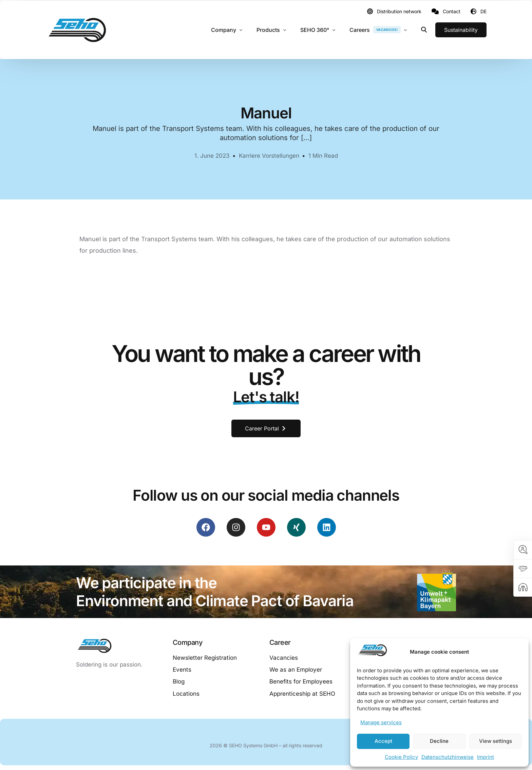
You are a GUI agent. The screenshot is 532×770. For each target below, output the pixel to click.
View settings (496, 741)
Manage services (381, 722)
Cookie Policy (401, 757)
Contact (452, 12)
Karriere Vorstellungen (269, 156)
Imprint (486, 757)
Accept (383, 741)
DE (483, 11)
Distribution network (399, 12)
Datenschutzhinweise (448, 757)
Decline (439, 741)
